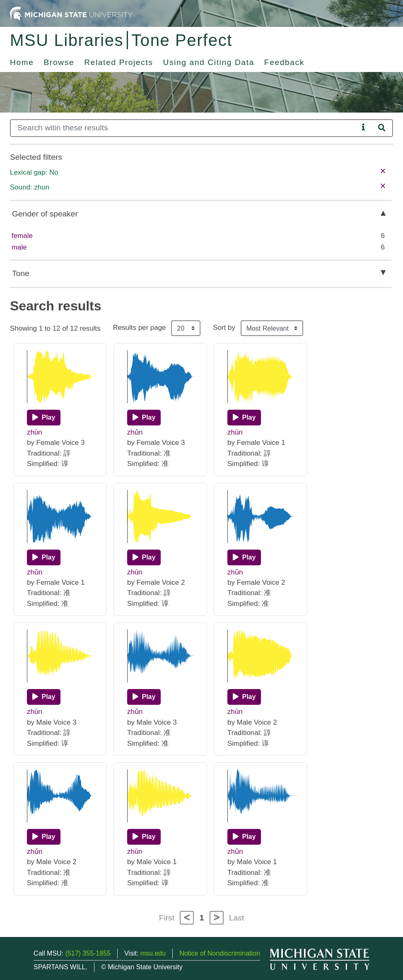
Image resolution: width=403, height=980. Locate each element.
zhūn (35, 432)
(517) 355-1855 (88, 953)
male (19, 247)
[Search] (184, 128)
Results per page (139, 328)
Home (22, 62)
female (22, 236)
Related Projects (118, 62)
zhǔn (135, 432)
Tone (21, 273)
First (167, 918)
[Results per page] (186, 328)
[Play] (44, 418)
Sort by (224, 328)
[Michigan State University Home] (71, 13)
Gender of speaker (45, 214)
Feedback (284, 62)
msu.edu (153, 953)
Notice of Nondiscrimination (220, 953)
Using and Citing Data (209, 62)
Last (236, 918)
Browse (59, 62)
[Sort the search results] (272, 328)
